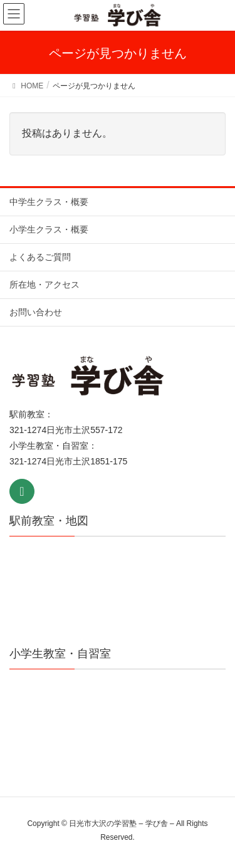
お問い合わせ (36, 312)
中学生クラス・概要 (49, 202)
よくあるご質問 (40, 257)
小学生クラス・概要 (49, 229)
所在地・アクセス (44, 285)
